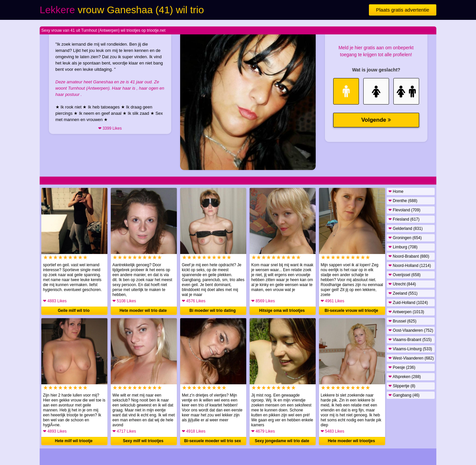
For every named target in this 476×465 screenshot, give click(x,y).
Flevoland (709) (404, 210)
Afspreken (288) (405, 377)
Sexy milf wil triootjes (143, 441)
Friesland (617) (404, 219)
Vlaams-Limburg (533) (410, 349)
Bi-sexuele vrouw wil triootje (351, 311)
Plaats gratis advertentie (403, 10)
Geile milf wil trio (74, 311)
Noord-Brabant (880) (409, 256)
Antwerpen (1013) (406, 312)
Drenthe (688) (403, 201)
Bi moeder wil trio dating (213, 311)
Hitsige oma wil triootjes (282, 311)
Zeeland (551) (403, 293)
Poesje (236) (402, 367)
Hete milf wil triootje (74, 441)
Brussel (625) (402, 321)
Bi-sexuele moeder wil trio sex (213, 441)
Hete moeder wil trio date (143, 311)
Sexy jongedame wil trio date (282, 441)
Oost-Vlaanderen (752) (411, 330)
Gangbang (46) (404, 395)
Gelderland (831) (405, 229)
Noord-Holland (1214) (410, 266)
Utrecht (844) (402, 284)
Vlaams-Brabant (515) (410, 340)
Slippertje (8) (402, 386)
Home (396, 191)
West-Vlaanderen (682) (411, 358)
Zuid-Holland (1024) (408, 303)
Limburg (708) (403, 247)
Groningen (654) (405, 238)
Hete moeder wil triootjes (352, 441)
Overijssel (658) (404, 275)
